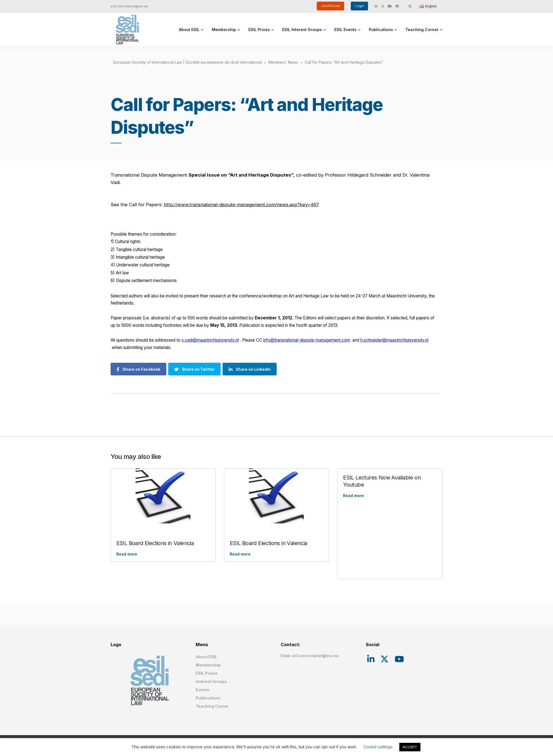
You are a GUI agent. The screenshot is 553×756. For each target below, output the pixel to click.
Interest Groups (211, 681)
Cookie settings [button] (378, 747)
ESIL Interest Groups (302, 30)
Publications (381, 30)
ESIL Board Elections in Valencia (155, 543)
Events (203, 690)
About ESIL (189, 30)
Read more (127, 554)
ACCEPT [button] (410, 747)
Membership (224, 30)
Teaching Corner (422, 30)
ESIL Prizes (259, 30)
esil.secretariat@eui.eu (129, 6)
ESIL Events (345, 30)
